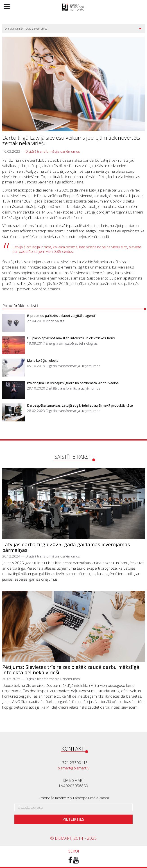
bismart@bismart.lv (73, 768)
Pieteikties (73, 819)
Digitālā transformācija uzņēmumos (53, 151)
